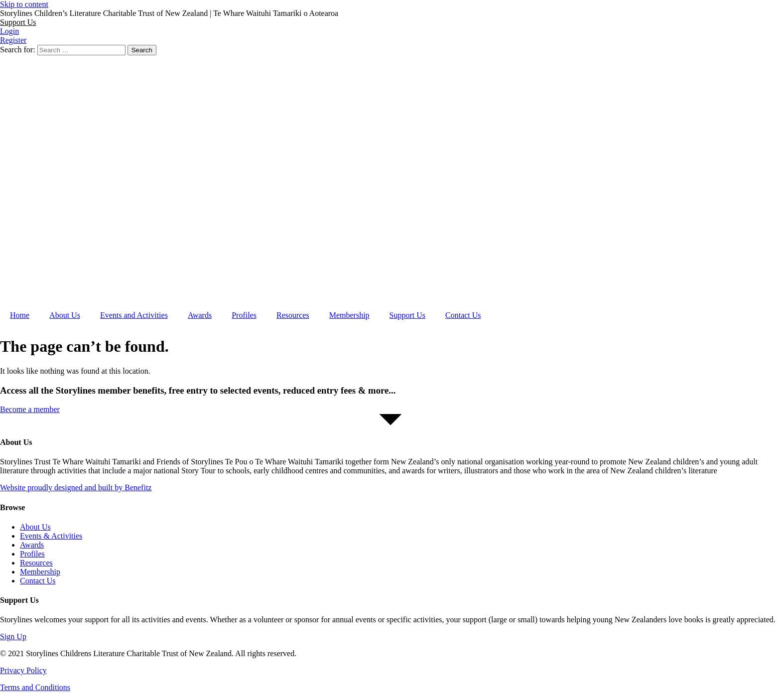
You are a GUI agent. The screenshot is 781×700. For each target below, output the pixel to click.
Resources (293, 315)
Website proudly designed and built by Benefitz (76, 488)
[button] (18, 22)
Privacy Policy (23, 670)
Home (20, 315)
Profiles (244, 315)
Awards (200, 315)
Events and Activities (134, 315)
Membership (349, 315)
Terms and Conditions (35, 687)
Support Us (407, 315)
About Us (65, 315)
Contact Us (463, 315)
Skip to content (24, 4)
